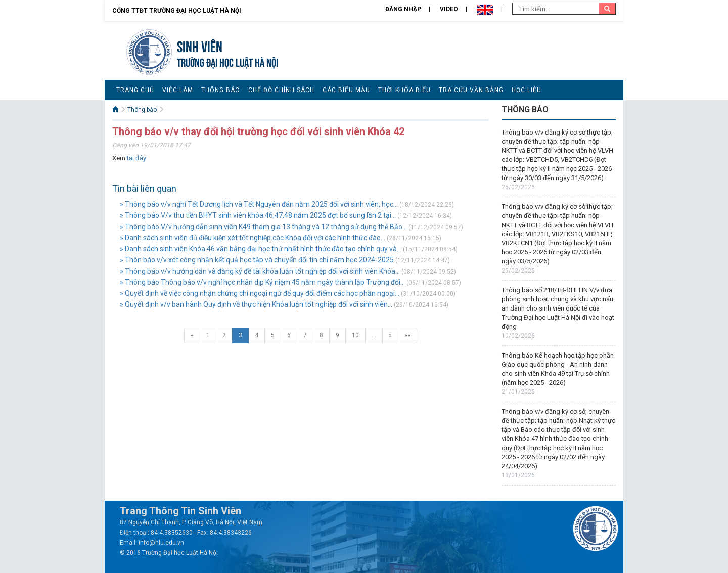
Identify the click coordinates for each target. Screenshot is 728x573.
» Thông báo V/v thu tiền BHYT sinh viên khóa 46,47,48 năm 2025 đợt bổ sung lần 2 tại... (258, 215)
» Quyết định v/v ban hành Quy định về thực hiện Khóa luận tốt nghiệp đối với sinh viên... (256, 304)
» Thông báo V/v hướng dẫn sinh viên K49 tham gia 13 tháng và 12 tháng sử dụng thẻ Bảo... (263, 227)
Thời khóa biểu (404, 90)
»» (407, 335)
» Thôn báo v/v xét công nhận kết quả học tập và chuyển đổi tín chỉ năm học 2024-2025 (257, 260)
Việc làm (178, 90)
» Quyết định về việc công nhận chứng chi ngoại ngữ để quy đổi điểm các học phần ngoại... (260, 293)
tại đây (136, 158)
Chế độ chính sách (281, 90)
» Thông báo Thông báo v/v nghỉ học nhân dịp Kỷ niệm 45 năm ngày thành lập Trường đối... (262, 282)
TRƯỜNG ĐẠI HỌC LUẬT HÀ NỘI (227, 61)
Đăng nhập (403, 9)
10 (355, 335)
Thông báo (221, 90)
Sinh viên (200, 45)
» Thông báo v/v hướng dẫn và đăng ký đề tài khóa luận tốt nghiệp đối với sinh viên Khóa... (260, 271)
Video (449, 9)
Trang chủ (135, 90)
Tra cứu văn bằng (471, 90)
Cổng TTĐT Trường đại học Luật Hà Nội (177, 11)
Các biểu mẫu (346, 90)
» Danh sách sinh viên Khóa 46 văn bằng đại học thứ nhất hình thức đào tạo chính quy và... (261, 249)
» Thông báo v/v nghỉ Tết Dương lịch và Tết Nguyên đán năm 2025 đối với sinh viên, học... (259, 204)
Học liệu (527, 90)
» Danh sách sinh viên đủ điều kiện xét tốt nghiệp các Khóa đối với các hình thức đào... (253, 238)
